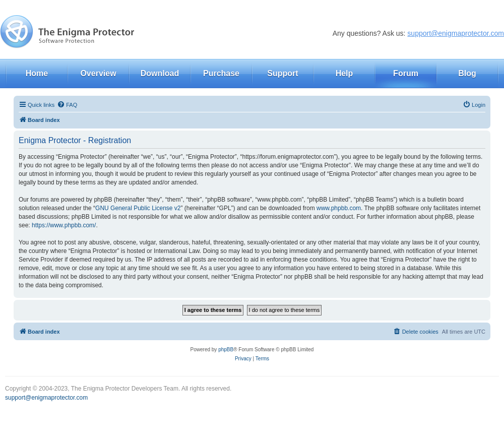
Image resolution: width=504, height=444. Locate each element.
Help (344, 73)
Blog (467, 73)
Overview (98, 73)
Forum (406, 73)
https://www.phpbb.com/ (64, 225)
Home (37, 73)
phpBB (226, 350)
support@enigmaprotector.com (456, 33)
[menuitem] (67, 105)
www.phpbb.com (339, 208)
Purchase (221, 73)
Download (160, 73)
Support (282, 73)
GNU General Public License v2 (138, 208)
